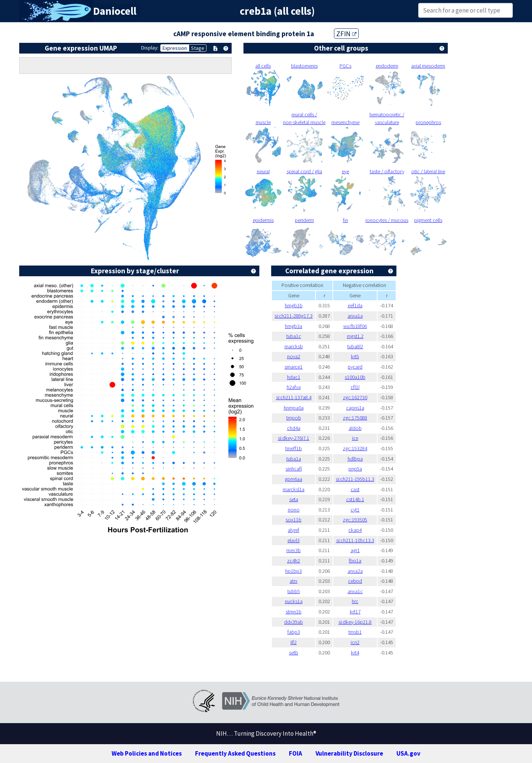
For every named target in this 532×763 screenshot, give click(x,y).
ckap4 (355, 530)
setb (294, 653)
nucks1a (294, 601)
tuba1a (294, 459)
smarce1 (294, 367)
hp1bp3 (294, 571)
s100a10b (355, 377)
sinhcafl (294, 469)
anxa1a (355, 316)
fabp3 (294, 632)
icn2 (355, 642)
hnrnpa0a (294, 408)
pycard (355, 367)
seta (294, 499)
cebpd (355, 581)
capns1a (355, 408)
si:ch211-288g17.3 (294, 316)
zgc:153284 (355, 448)
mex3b (294, 550)
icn (355, 438)
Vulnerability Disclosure (349, 753)
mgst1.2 (355, 336)
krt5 (355, 356)
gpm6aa (294, 479)
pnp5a (355, 469)
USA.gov (408, 753)
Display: (150, 48)
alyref (294, 530)
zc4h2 (294, 561)
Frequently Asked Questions (235, 753)
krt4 (355, 653)
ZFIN (346, 34)
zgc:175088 (355, 418)
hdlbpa (355, 459)
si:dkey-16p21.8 (355, 622)
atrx (294, 581)
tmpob (294, 418)
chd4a (294, 428)
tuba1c (294, 336)
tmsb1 (355, 632)
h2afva (294, 387)
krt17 (355, 612)
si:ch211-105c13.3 (355, 540)
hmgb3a (294, 326)
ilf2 (294, 642)
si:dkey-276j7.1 (294, 438)
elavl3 (294, 540)
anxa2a (355, 571)
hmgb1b (294, 305)
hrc (355, 601)
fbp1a (355, 561)
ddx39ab (294, 622)
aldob (355, 428)
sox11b (294, 520)
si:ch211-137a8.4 (294, 397)
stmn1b (294, 612)
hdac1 (294, 377)
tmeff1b (294, 448)
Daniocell (115, 11)
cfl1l (355, 387)
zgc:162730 (355, 397)
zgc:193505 (355, 520)
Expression (175, 48)
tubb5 (294, 591)
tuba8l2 (355, 346)
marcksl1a (294, 489)
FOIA (296, 753)
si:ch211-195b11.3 (355, 479)
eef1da (355, 305)
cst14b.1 (355, 499)
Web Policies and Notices (147, 753)
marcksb (294, 346)
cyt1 (355, 510)
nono (294, 510)
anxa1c (355, 591)
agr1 (355, 550)
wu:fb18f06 (355, 326)
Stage (198, 48)
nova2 (294, 356)
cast (355, 489)
